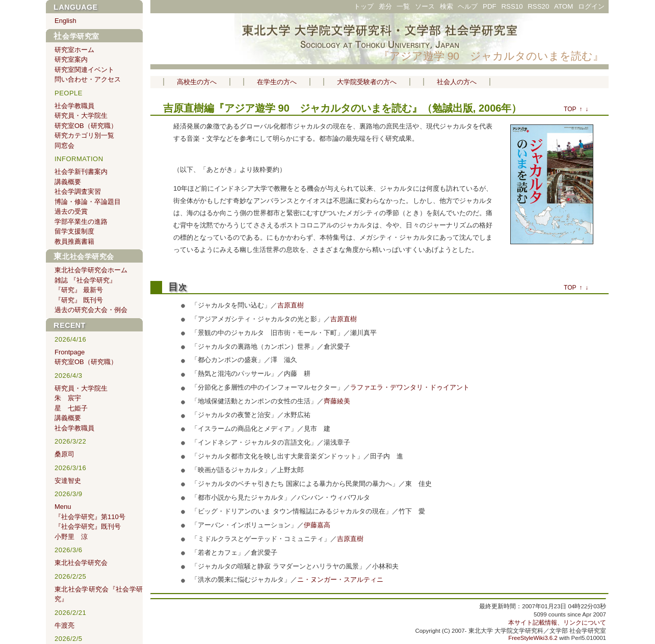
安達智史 (68, 481)
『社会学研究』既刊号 (88, 526)
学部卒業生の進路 (81, 222)
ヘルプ (468, 6)
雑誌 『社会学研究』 (85, 280)
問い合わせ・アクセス (88, 79)
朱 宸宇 (68, 398)
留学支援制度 (74, 231)
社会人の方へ (457, 82)
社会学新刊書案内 (81, 172)
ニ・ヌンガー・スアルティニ (340, 579)
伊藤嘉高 (317, 525)
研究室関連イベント (84, 70)
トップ (364, 6)
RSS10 (512, 6)
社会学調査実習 (78, 191)
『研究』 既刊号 (79, 300)
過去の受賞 (71, 211)
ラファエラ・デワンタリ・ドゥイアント (410, 387)
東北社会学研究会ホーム (91, 270)
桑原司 (64, 454)
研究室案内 (71, 59)
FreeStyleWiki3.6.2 (533, 638)
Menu (63, 507)
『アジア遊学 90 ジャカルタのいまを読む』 (491, 56)
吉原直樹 (184, 108)
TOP (570, 109)
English (65, 21)
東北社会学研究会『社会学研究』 (99, 594)
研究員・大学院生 (81, 115)
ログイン (591, 6)
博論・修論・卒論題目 (88, 202)
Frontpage (70, 352)
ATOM (564, 6)
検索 (447, 6)
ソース (425, 6)
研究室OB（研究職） (86, 126)
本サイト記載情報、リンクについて (557, 623)
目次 (177, 287)
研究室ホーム (74, 50)
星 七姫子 (71, 408)
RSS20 (538, 6)
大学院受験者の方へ (367, 82)
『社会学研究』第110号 (90, 517)
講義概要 (68, 182)
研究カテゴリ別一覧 (84, 135)
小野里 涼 (71, 537)
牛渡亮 (64, 625)
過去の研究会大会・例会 (91, 310)
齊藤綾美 (337, 401)
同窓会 (64, 146)
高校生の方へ (197, 82)
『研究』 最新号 (79, 290)
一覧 (403, 6)
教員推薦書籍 (74, 241)
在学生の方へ (277, 82)
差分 (385, 6)
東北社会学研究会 (84, 256)
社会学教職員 (74, 106)
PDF (490, 6)
